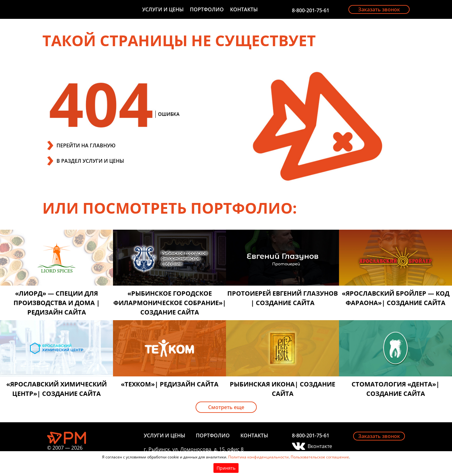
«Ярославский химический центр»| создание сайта (56, 389)
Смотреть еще (226, 407)
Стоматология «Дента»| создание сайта (395, 389)
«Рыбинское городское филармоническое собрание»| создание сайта (170, 303)
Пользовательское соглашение (320, 457)
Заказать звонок (379, 9)
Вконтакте (320, 446)
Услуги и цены (163, 9)
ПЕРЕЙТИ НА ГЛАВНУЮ (86, 145)
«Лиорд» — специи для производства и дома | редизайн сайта (57, 303)
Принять (226, 468)
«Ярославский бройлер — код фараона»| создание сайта (396, 298)
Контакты (244, 9)
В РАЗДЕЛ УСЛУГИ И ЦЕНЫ (90, 161)
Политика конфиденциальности (258, 457)
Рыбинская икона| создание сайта (282, 389)
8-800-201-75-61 (311, 10)
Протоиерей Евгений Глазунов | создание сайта (282, 298)
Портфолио (207, 9)
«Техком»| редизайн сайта (170, 384)
